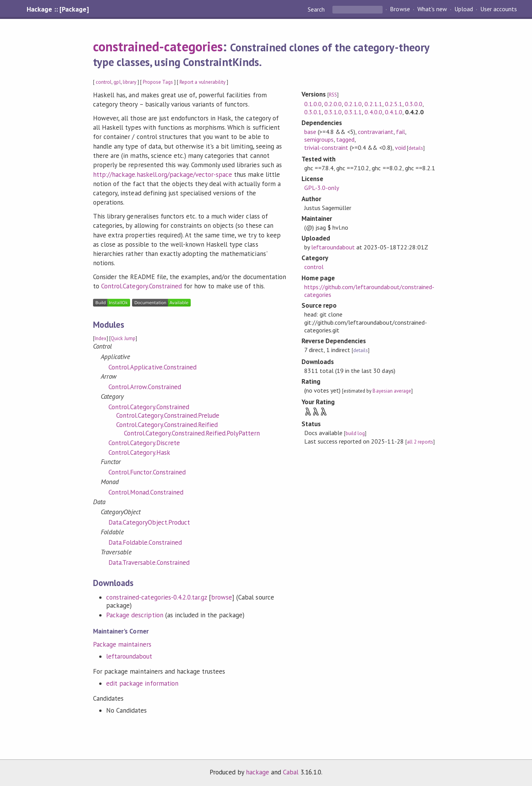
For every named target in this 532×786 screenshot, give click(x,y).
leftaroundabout (129, 656)
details (416, 148)
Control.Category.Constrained (141, 286)
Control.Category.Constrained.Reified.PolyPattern (192, 433)
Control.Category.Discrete (144, 443)
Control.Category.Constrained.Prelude (168, 415)
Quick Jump (123, 338)
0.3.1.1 (353, 112)
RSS (333, 95)
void (400, 147)
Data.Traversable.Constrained (149, 562)
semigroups (319, 139)
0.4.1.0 (394, 112)
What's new (432, 9)
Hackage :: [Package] (58, 9)
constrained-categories (158, 46)
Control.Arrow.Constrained (145, 387)
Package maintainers (122, 644)
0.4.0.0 (373, 112)
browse (222, 597)
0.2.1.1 (373, 104)
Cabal (291, 772)
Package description (135, 615)
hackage (258, 772)
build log (355, 433)
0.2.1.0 (353, 104)
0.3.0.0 (414, 104)
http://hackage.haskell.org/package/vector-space (163, 174)
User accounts (499, 9)
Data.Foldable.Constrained (145, 542)
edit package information (142, 683)
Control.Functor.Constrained (147, 472)
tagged (345, 139)
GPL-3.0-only (322, 188)
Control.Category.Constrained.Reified (167, 425)
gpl (117, 82)
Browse (400, 9)
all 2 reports (420, 442)
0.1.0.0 (313, 104)
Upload (464, 9)
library (130, 82)
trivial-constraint (326, 147)
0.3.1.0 (333, 112)
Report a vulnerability (202, 82)
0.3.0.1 (313, 112)
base (310, 132)
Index (101, 338)
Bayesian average (392, 391)
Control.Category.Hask (139, 452)
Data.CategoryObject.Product (149, 522)
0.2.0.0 (333, 104)
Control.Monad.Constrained (146, 492)
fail (401, 132)
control (104, 82)
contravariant (375, 132)
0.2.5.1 (394, 104)
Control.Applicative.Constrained (152, 367)
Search (317, 9)
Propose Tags (158, 82)
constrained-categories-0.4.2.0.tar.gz (157, 597)
